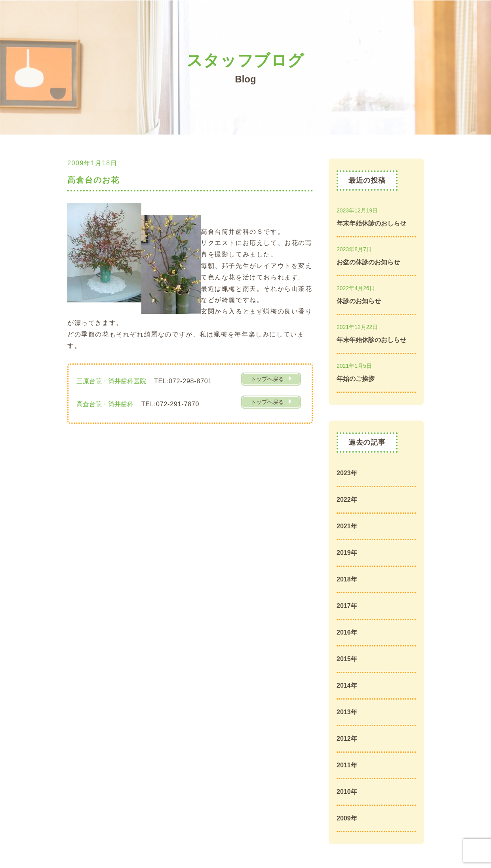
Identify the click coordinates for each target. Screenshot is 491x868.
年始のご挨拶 (356, 379)
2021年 (347, 526)
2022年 (347, 500)
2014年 (347, 685)
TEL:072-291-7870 (170, 404)
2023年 (347, 473)
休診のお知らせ (359, 301)
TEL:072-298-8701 (183, 381)
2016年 (347, 632)
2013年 (347, 712)
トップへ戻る (267, 379)
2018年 (347, 579)
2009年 (347, 818)
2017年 (347, 606)
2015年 (347, 659)
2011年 (347, 765)
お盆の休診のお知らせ (368, 262)
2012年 (347, 739)
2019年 (347, 553)
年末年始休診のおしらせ (371, 223)
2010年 (347, 792)
